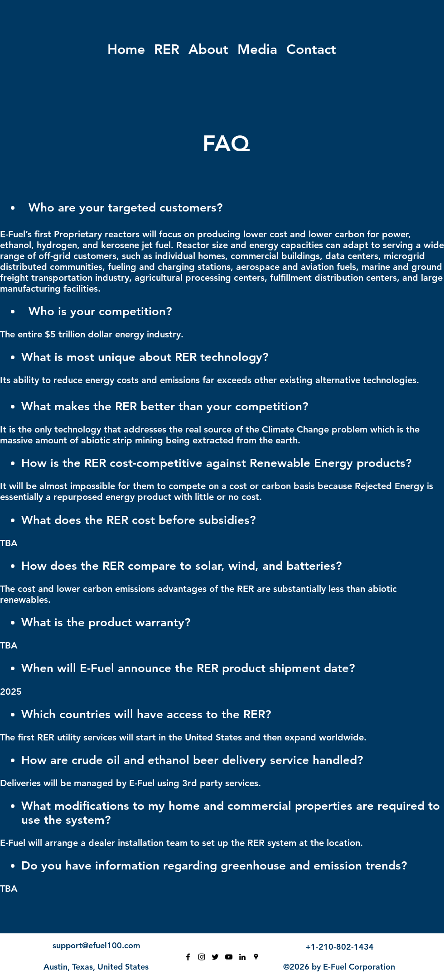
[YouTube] (229, 957)
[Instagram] (202, 957)
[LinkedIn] (242, 957)
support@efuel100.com (97, 945)
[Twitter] (215, 957)
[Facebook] (188, 957)
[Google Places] (256, 957)
